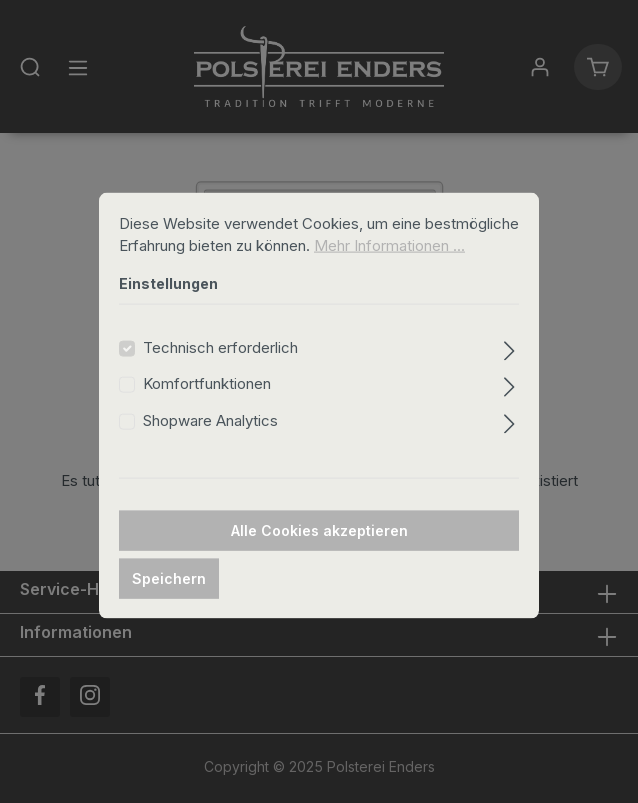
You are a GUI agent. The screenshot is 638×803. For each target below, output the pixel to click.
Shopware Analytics (210, 439)
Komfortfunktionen (207, 403)
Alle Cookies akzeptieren (319, 550)
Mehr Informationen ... (389, 265)
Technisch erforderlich (220, 366)
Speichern (169, 598)
